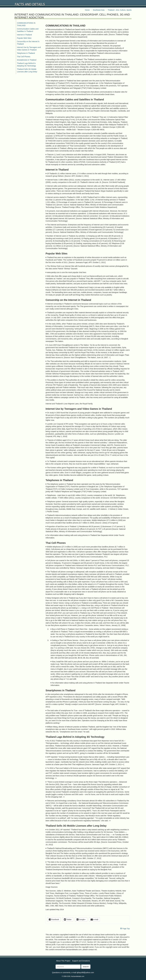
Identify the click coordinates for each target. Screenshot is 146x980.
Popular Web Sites (24, 38)
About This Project (63, 961)
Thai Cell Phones (24, 57)
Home (87, 10)
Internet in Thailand (24, 35)
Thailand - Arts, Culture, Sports (120, 10)
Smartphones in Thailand (27, 60)
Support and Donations (81, 961)
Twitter (68, 919)
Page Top (125, 929)
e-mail (94, 919)
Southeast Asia (99, 10)
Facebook (54, 919)
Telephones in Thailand (26, 53)
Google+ (81, 919)
